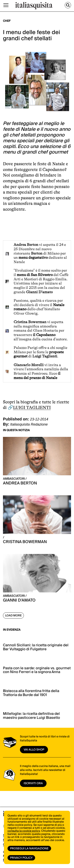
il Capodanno (44, 335)
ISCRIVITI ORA (33, 783)
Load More (13, 616)
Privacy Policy (21, 858)
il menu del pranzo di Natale (37, 376)
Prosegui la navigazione (29, 849)
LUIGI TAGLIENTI (32, 407)
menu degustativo (33, 258)
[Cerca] (68, 5)
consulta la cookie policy (24, 831)
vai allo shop (34, 750)
